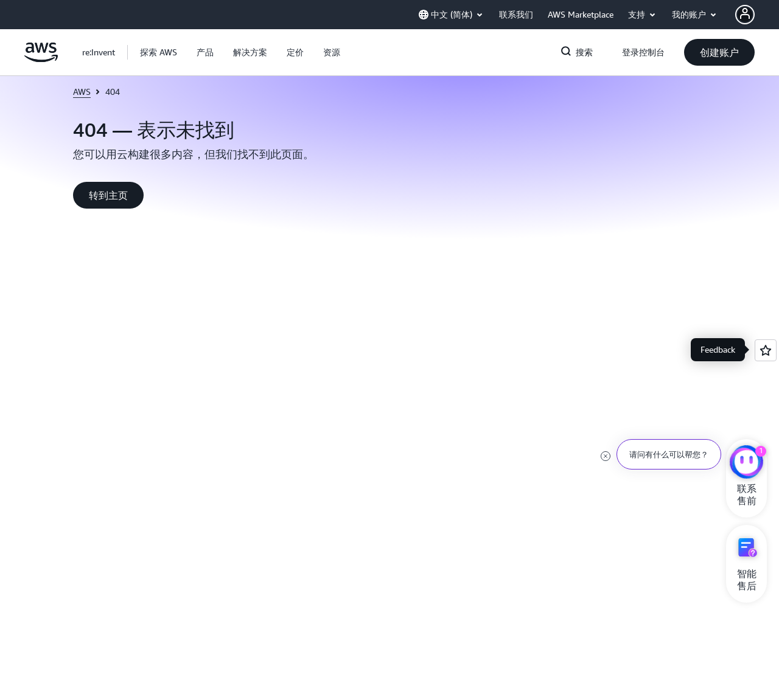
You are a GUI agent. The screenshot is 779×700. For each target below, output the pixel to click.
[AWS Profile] (745, 15)
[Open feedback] (766, 350)
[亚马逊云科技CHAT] (746, 463)
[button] (159, 52)
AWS (82, 92)
